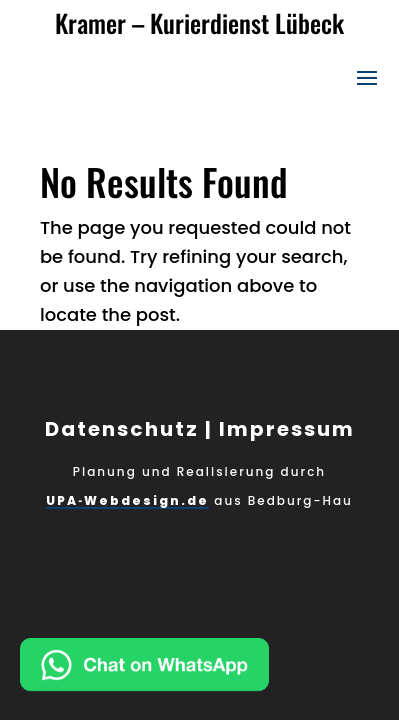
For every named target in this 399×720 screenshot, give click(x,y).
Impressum (287, 429)
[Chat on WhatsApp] (209, 669)
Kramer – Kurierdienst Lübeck (199, 22)
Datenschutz (122, 429)
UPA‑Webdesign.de (127, 500)
